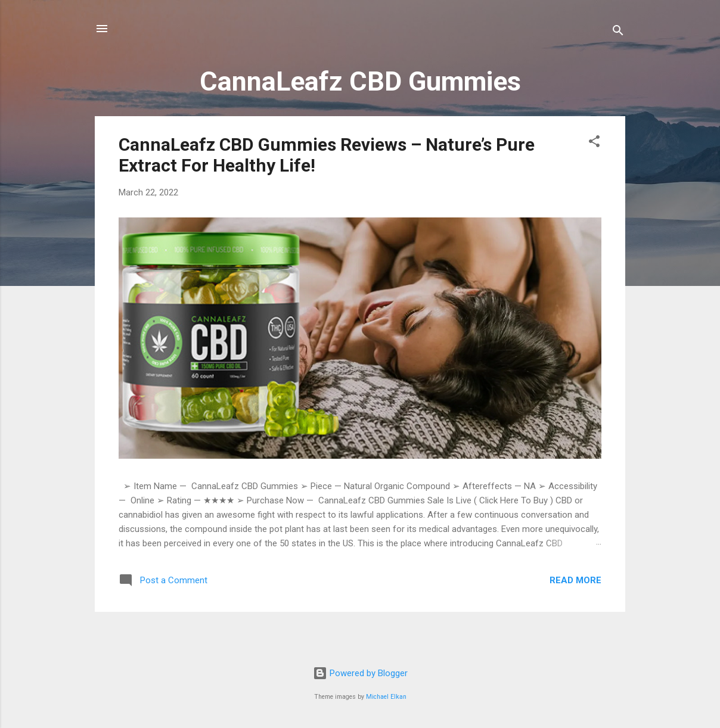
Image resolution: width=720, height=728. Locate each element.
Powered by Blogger (360, 673)
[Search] (618, 32)
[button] (594, 143)
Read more (575, 580)
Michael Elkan (386, 697)
